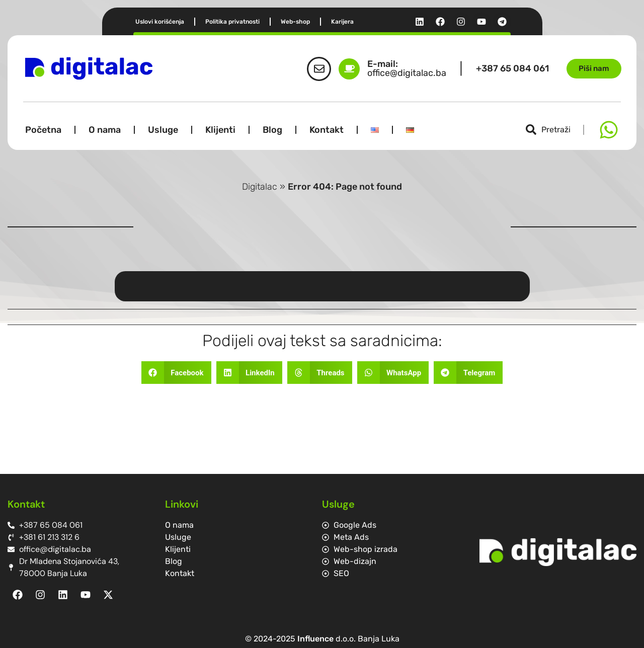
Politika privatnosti (232, 22)
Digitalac (260, 187)
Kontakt (327, 130)
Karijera (342, 22)
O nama (105, 130)
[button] (176, 373)
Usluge (163, 130)
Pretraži (556, 130)
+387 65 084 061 (512, 68)
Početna (43, 130)
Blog (272, 130)
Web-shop (295, 22)
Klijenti (220, 130)
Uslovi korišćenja (160, 22)
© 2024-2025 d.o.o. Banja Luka (322, 639)
